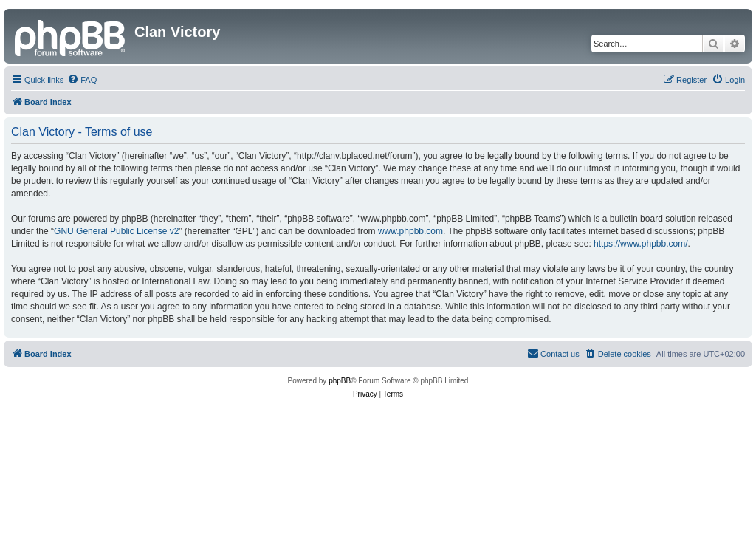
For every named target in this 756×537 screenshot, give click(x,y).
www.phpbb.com (410, 231)
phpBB (340, 381)
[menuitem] (82, 80)
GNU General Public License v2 (116, 231)
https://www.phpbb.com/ (640, 244)
